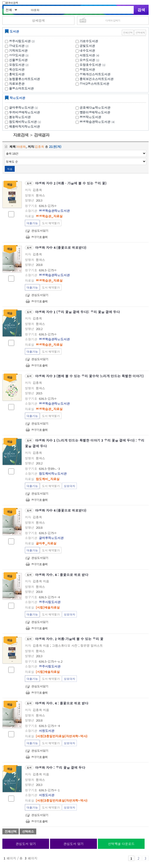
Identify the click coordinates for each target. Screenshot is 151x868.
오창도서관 (17, 65)
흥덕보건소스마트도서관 (97, 79)
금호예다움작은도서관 (95, 108)
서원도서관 (87, 55)
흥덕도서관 (17, 74)
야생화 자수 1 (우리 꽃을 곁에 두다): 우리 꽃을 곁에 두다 (77, 312)
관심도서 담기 (26, 844)
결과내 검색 (10, 3)
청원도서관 (87, 69)
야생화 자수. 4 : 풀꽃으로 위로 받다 (62, 575)
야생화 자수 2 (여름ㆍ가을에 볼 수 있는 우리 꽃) (71, 183)
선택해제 (140, 33)
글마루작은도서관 (24, 108)
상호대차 (69, 486)
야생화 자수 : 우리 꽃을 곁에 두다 (60, 767)
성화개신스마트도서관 (95, 74)
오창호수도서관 (90, 65)
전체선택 (128, 33)
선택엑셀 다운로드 (121, 844)
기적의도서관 (18, 51)
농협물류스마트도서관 (24, 79)
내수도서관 (87, 51)
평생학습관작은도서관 (98, 122)
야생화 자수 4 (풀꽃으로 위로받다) (61, 247)
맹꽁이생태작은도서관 (95, 112)
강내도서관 (17, 46)
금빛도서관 (87, 46)
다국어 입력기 (113, 20)
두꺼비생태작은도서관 (24, 112)
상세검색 (38, 20)
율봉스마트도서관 (21, 88)
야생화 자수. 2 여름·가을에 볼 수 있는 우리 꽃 (69, 639)
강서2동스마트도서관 (94, 84)
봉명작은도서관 (90, 117)
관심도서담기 (40, 231)
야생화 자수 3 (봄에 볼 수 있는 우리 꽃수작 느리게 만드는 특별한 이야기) (89, 376)
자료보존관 (17, 84)
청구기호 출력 (39, 237)
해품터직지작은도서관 (24, 126)
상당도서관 (17, 55)
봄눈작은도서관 (20, 117)
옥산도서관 (17, 69)
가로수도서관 (89, 41)
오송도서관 (87, 60)
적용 (10, 169)
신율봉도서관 (18, 60)
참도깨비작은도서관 (26, 122)
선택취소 (28, 831)
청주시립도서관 (20, 41)
